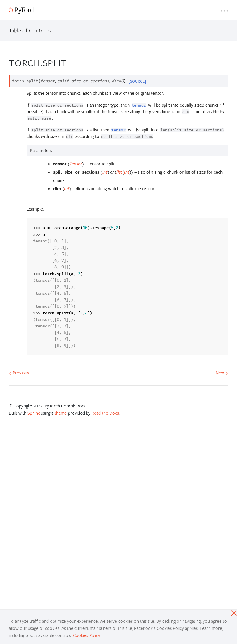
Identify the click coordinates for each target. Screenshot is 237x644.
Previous (19, 373)
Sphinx (34, 413)
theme (61, 413)
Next (222, 373)
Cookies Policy (86, 635)
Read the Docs (105, 413)
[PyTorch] (23, 10)
